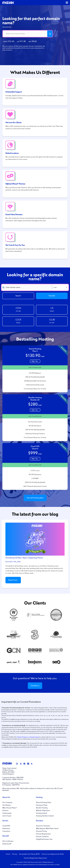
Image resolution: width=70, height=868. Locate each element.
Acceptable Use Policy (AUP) (29, 854)
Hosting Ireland (41, 813)
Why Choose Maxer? (10, 808)
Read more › (13, 580)
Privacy (15, 854)
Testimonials (7, 813)
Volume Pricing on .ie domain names (28, 737)
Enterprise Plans (42, 805)
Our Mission (7, 805)
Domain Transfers (42, 837)
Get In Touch (7, 816)
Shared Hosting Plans (44, 802)
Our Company (7, 802)
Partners (5, 811)
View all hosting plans (35, 498)
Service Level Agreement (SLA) (53, 854)
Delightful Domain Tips (44, 839)
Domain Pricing (41, 831)
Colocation (6, 831)
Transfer (52, 296)
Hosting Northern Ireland (45, 816)
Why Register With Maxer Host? (47, 829)
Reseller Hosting (42, 808)
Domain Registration (43, 834)
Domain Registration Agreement (35, 858)
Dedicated (6, 829)
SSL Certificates (8, 841)
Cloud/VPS (6, 826)
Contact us (35, 686)
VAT (18, 788)
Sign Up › (35, 361)
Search (18, 296)
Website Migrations (43, 811)
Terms (8, 854)
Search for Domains (43, 826)
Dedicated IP (7, 844)
